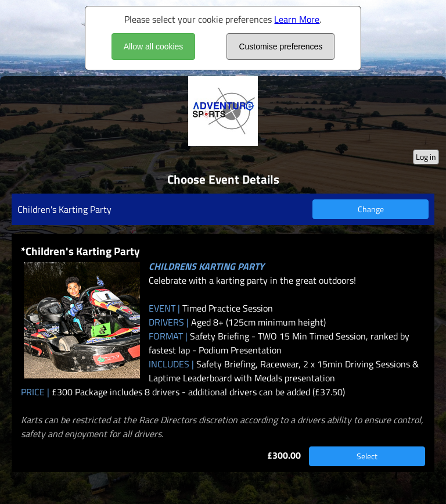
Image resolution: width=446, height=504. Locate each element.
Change (371, 209)
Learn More (297, 19)
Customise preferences (280, 47)
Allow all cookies (154, 47)
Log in (426, 157)
